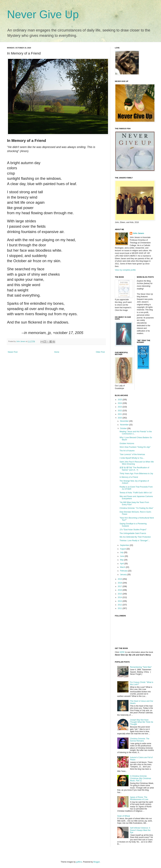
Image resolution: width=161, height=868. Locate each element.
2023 (120, 407)
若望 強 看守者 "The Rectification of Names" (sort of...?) (134, 469)
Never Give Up (43, 14)
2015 (120, 594)
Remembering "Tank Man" (141, 667)
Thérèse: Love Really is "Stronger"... (135, 541)
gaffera (79, 862)
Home (57, 352)
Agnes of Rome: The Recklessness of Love (139, 798)
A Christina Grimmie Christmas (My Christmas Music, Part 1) (141, 778)
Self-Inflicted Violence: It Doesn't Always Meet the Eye (140, 830)
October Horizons (127, 443)
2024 (120, 403)
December (125, 421)
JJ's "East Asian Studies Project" (133, 530)
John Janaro (138, 233)
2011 (120, 608)
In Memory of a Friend (129, 477)
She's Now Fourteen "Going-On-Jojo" (135, 447)
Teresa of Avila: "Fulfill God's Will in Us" (136, 493)
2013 (120, 601)
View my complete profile (125, 270)
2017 (120, 586)
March (123, 567)
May (122, 560)
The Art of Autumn (127, 451)
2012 (120, 605)
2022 (120, 411)
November (125, 425)
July (122, 552)
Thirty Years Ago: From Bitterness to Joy (136, 474)
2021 (120, 414)
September (125, 545)
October (124, 428)
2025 (120, 400)
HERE (122, 652)
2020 (120, 418)
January (124, 575)
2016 (120, 590)
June (122, 556)
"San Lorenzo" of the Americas (132, 454)
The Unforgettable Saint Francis (133, 533)
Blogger (97, 862)
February (124, 571)
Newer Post (13, 352)
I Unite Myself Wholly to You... (132, 458)
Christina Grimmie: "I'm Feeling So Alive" (136, 508)
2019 (120, 579)
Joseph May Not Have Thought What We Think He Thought (142, 722)
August (123, 549)
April (122, 564)
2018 (120, 583)
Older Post (100, 352)
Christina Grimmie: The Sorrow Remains (140, 740)
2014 (120, 597)
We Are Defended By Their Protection (135, 537)
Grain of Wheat (124, 816)
